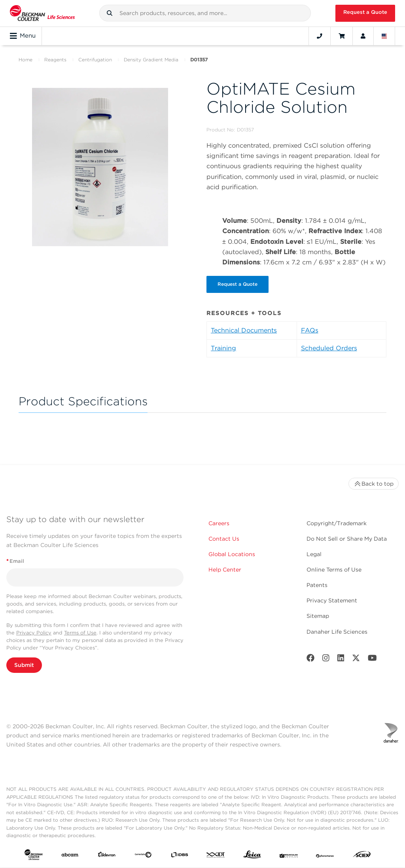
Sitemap (318, 617)
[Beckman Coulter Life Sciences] (42, 13)
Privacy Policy (34, 633)
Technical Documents (244, 331)
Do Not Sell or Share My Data (347, 539)
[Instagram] (326, 660)
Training (223, 349)
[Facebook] (310, 660)
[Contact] (320, 36)
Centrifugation (95, 60)
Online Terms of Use (334, 570)
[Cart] (342, 36)
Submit (24, 666)
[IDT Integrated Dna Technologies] (216, 857)
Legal (314, 555)
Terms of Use (80, 633)
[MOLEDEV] (289, 857)
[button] (110, 13)
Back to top (374, 484)
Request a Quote (365, 12)
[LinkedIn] (341, 660)
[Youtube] (372, 660)
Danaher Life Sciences (337, 632)
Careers (219, 524)
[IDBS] (180, 857)
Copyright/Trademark (337, 524)
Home (26, 60)
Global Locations (232, 555)
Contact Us (224, 539)
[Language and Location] (384, 36)
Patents (317, 586)
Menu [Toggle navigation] (23, 36)
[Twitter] (356, 660)
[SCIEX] (362, 857)
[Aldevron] (107, 857)
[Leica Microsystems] (252, 857)
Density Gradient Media (151, 60)
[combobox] (205, 13)
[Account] (363, 36)
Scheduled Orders (329, 349)
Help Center (225, 570)
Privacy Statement (332, 601)
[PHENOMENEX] (325, 857)
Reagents (55, 60)
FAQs (310, 331)
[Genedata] (143, 857)
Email (15, 561)
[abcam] (70, 857)
